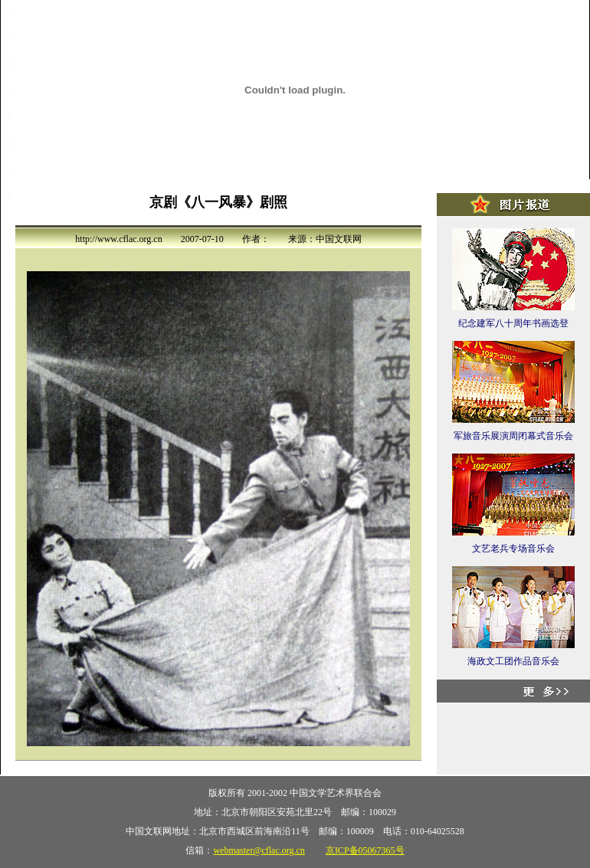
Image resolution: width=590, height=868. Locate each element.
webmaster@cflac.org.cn (259, 850)
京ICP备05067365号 (365, 850)
